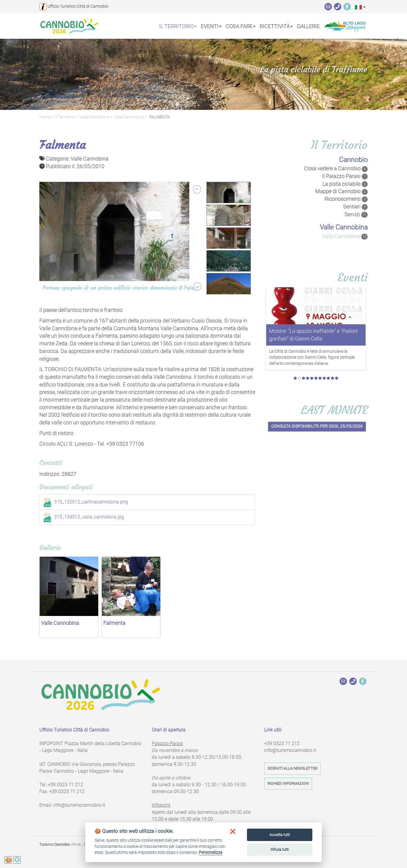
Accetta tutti (280, 835)
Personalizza (211, 852)
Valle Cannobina (129, 117)
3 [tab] (303, 367)
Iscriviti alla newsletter (292, 768)
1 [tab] (295, 367)
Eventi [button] (211, 26)
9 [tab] (328, 367)
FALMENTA (159, 117)
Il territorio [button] (178, 26)
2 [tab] (299, 367)
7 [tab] (320, 367)
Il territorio (65, 117)
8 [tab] (324, 367)
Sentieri (355, 207)
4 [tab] (308, 367)
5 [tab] (312, 367)
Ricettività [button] (276, 26)
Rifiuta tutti (280, 849)
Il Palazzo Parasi (345, 176)
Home (45, 117)
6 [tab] (316, 367)
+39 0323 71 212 (65, 785)
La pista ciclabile (345, 184)
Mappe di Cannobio (341, 191)
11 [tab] (337, 367)
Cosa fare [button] (241, 26)
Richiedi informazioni (288, 783)
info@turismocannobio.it (79, 805)
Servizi (356, 214)
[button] (360, 7)
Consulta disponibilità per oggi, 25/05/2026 (317, 415)
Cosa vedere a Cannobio (336, 169)
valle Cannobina (94, 117)
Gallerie (308, 26)
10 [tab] (332, 367)
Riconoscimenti (346, 199)
